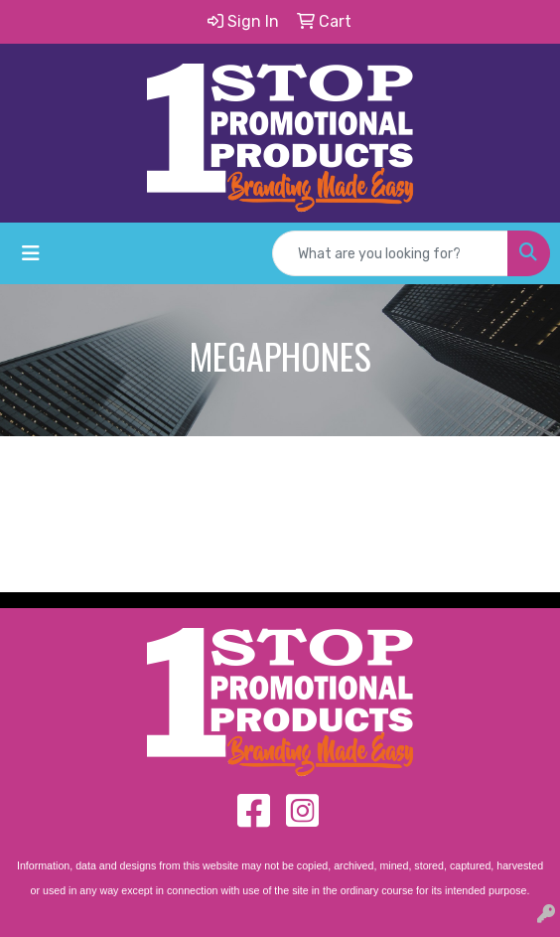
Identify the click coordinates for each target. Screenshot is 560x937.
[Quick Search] (390, 253)
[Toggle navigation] (31, 253)
